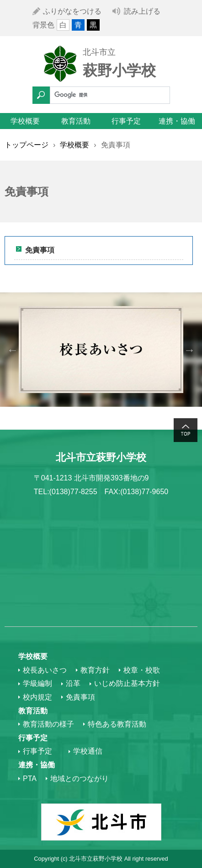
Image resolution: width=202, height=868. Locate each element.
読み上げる (142, 11)
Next (189, 349)
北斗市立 (99, 52)
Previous (13, 349)
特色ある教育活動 (117, 724)
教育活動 (76, 121)
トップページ (27, 145)
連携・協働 (177, 121)
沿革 (73, 683)
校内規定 (37, 697)
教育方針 (95, 670)
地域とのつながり (80, 779)
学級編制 (37, 683)
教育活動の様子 (48, 724)
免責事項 (40, 250)
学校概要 (25, 121)
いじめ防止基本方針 (127, 683)
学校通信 (88, 751)
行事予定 (126, 121)
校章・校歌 (142, 670)
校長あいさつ (45, 670)
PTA (30, 779)
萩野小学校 (119, 70)
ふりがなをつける (72, 11)
